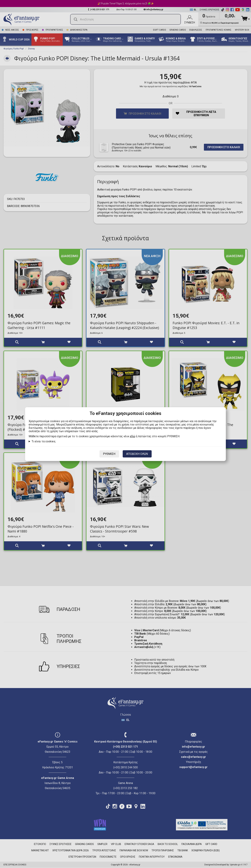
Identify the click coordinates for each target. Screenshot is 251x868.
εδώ (133, 436)
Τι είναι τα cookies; (44, 441)
